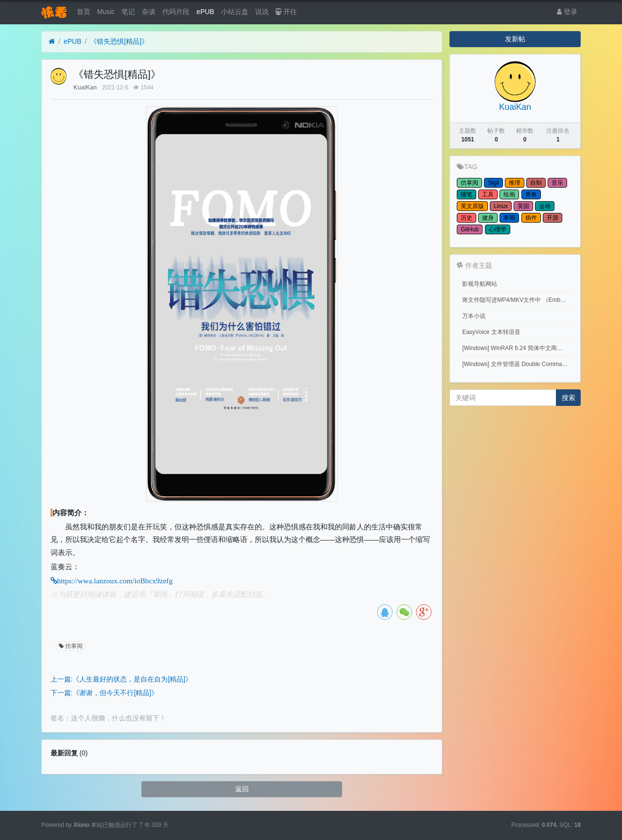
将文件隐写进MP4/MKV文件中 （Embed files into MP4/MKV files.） (517, 300)
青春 (531, 194)
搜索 (569, 398)
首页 (84, 12)
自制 (536, 183)
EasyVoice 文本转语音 (491, 332)
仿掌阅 (70, 646)
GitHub (470, 229)
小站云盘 (235, 12)
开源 (553, 218)
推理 (515, 183)
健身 (488, 218)
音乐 (557, 183)
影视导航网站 (480, 284)
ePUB (205, 12)
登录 (567, 12)
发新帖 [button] (515, 39)
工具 (488, 194)
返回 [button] (242, 789)
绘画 (509, 194)
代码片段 (176, 12)
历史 (466, 218)
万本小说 (474, 316)
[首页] (52, 42)
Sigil (493, 183)
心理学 (498, 229)
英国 (523, 206)
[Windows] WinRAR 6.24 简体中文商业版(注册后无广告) (517, 348)
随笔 (466, 194)
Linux (501, 206)
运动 (545, 206)
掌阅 (509, 218)
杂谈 (149, 12)
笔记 (128, 12)
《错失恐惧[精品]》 (119, 41)
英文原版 (472, 206)
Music (106, 12)
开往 (286, 12)
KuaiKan (85, 87)
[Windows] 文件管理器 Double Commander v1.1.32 (517, 364)
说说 (262, 12)
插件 (531, 218)
